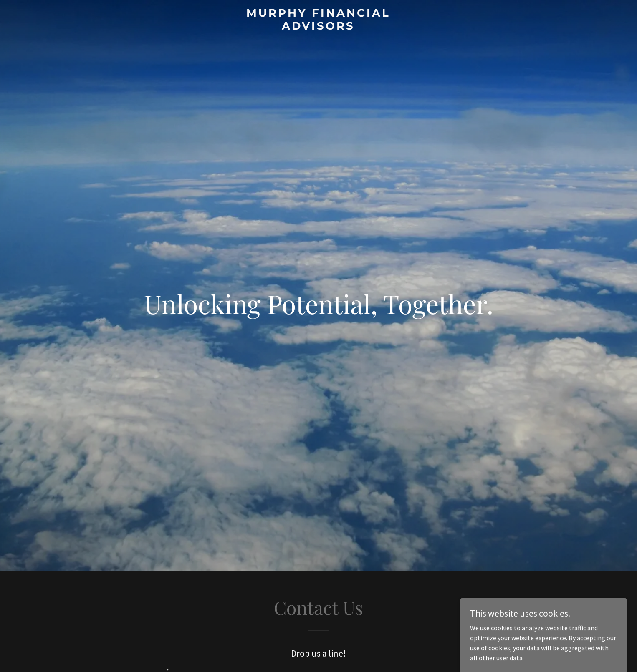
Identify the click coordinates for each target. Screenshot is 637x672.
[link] (319, 27)
